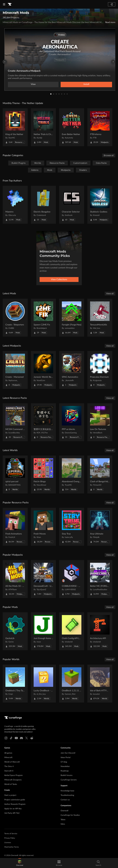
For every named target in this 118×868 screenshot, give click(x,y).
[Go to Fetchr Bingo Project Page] (43, 474)
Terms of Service (11, 834)
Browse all (109, 155)
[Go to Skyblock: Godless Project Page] (100, 205)
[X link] (27, 738)
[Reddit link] (32, 738)
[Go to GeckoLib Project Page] (15, 631)
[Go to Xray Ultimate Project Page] (100, 527)
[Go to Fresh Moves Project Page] (43, 527)
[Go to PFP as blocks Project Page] (72, 422)
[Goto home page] (10, 4)
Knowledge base (67, 791)
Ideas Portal (66, 758)
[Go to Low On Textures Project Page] (100, 422)
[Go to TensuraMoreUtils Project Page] (100, 318)
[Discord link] (21, 738)
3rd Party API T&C (12, 813)
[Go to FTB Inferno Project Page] (100, 127)
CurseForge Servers (69, 780)
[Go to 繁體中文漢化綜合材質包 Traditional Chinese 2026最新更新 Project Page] (43, 422)
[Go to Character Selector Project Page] (72, 205)
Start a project (10, 795)
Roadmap (65, 771)
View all (110, 294)
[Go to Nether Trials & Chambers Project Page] (43, 127)
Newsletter (65, 766)
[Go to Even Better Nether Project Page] (72, 127)
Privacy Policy (10, 838)
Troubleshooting (67, 795)
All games (8, 753)
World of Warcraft (12, 762)
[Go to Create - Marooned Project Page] (15, 370)
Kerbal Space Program (13, 775)
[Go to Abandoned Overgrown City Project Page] (72, 474)
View (33, 84)
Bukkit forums (67, 775)
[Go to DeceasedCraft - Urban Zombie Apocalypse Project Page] (43, 579)
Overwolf (64, 811)
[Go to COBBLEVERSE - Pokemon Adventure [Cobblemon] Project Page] (72, 579)
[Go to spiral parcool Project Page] (15, 474)
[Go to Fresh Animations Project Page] (15, 527)
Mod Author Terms (12, 847)
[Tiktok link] (11, 738)
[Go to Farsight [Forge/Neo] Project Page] (72, 318)
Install (86, 84)
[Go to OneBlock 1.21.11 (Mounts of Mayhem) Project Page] (72, 684)
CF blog (64, 762)
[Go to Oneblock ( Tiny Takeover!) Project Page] (15, 684)
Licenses (8, 843)
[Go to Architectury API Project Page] (100, 631)
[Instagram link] (6, 738)
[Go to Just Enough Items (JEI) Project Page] (43, 631)
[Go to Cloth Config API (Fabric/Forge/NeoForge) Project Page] (72, 631)
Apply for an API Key (13, 809)
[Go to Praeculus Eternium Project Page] (100, 370)
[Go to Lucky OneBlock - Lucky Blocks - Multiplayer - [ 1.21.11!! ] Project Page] (43, 684)
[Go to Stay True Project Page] (72, 527)
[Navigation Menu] (4, 4)
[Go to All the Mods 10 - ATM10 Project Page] (15, 579)
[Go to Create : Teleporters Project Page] (15, 318)
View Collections (59, 279)
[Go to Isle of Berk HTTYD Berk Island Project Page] (100, 684)
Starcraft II (9, 771)
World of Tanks (11, 784)
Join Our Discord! (68, 753)
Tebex (63, 820)
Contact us (65, 800)
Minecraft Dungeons (13, 780)
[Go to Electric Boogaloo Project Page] (43, 205)
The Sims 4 (9, 766)
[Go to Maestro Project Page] (15, 205)
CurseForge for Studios (70, 815)
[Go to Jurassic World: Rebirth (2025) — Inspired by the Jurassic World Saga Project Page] (43, 370)
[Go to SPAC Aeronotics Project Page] (72, 370)
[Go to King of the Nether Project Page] (15, 127)
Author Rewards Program (15, 804)
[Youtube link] (16, 738)
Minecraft (8, 758)
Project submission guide (15, 800)
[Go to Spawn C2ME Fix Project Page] (43, 318)
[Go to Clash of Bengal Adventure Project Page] (100, 474)
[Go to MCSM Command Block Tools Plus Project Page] (15, 422)
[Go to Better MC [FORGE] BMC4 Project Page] (100, 579)
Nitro (63, 824)
